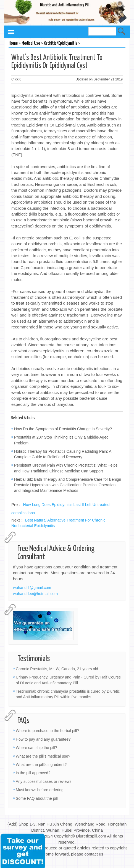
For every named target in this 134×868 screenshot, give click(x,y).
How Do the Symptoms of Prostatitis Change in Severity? (63, 429)
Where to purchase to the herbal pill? (47, 731)
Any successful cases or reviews (44, 781)
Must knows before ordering (40, 790)
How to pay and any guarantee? (43, 739)
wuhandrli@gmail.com (32, 588)
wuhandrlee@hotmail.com (35, 594)
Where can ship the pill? (36, 748)
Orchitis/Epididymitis (61, 43)
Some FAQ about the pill (37, 798)
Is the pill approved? (33, 773)
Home (13, 43)
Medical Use (31, 43)
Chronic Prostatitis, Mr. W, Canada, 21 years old (57, 669)
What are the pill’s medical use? (43, 756)
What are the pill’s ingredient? (41, 765)
